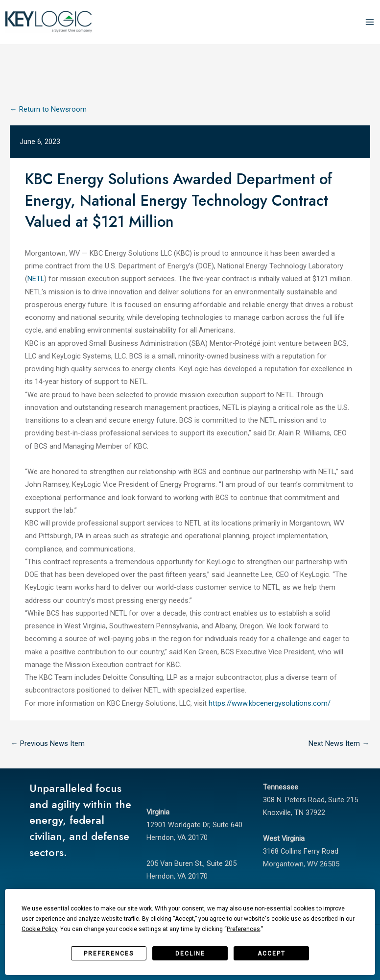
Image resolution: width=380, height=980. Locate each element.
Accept (272, 954)
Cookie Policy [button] (39, 929)
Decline (190, 954)
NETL (36, 279)
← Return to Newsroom (48, 109)
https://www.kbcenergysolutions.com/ (270, 703)
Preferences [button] (243, 929)
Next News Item (339, 743)
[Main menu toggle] (370, 22)
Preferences (109, 954)
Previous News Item (48, 743)
